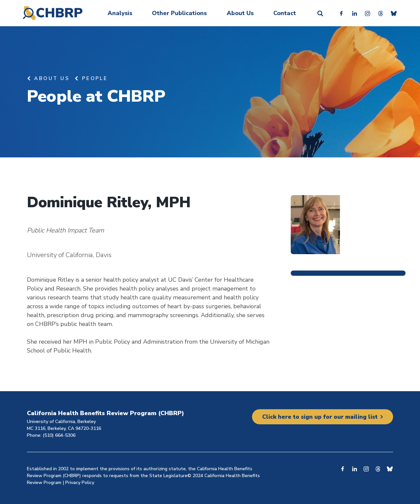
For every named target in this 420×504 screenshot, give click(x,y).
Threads (381, 13)
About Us (240, 13)
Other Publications (179, 13)
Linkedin (354, 13)
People (95, 78)
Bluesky (394, 13)
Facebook (341, 13)
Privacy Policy (80, 483)
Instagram (367, 13)
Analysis (120, 13)
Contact (285, 13)
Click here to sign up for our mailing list (318, 417)
